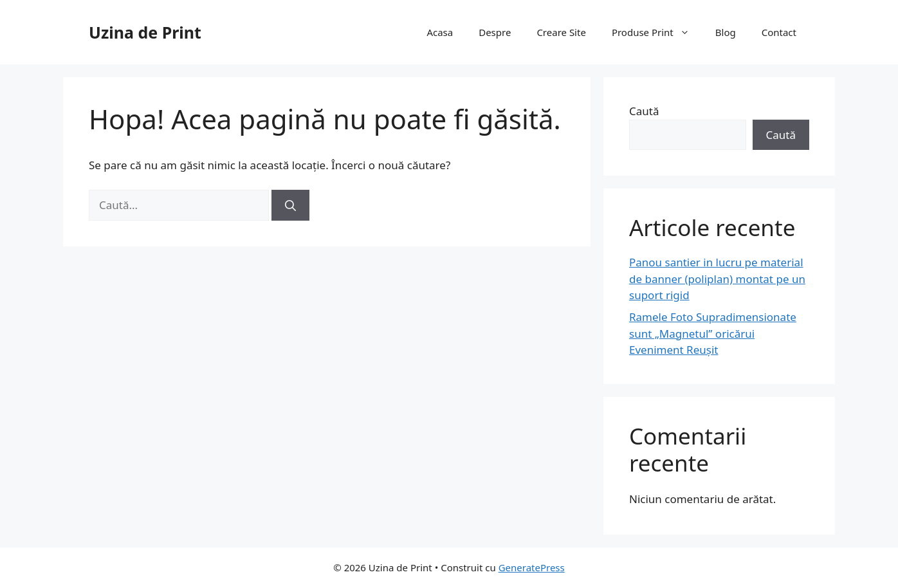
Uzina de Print (145, 32)
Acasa (440, 32)
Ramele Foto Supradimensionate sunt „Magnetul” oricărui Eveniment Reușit (713, 333)
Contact (779, 32)
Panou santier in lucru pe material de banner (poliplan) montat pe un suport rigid (717, 279)
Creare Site (561, 32)
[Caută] (290, 205)
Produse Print (657, 32)
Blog (726, 32)
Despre (495, 32)
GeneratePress (532, 567)
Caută (644, 111)
